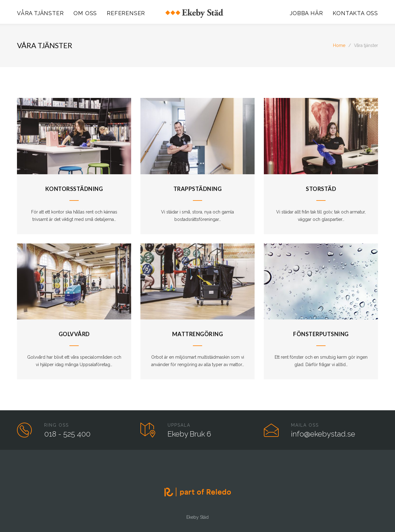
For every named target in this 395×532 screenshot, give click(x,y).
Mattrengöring (198, 334)
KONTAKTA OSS (355, 13)
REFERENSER (126, 13)
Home (339, 45)
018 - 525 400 (67, 434)
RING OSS (56, 425)
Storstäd (321, 189)
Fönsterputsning (321, 334)
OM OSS (85, 13)
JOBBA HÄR (306, 13)
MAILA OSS (305, 425)
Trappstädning (198, 189)
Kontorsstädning (74, 189)
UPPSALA (179, 425)
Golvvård (74, 334)
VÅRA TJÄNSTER (40, 13)
